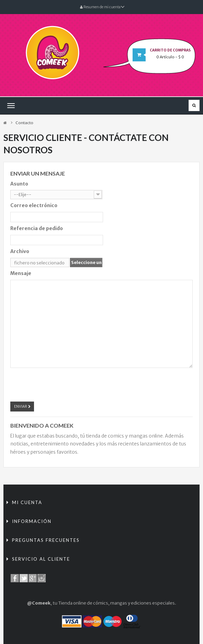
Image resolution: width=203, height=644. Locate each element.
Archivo (20, 251)
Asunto (19, 184)
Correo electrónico (34, 205)
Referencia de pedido (37, 228)
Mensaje (21, 273)
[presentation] (63, 384)
